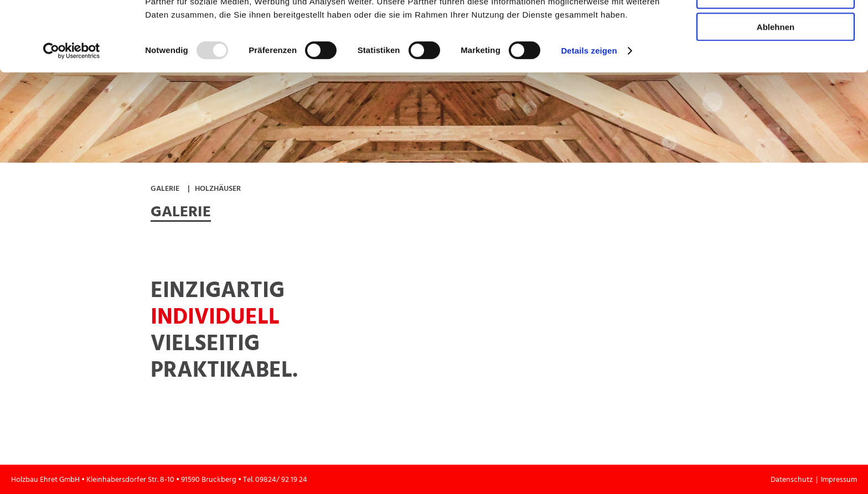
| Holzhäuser (214, 188)
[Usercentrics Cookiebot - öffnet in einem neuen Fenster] (72, 116)
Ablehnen (776, 92)
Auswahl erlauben (776, 60)
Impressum (839, 479)
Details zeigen (589, 116)
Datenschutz (793, 479)
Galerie (165, 188)
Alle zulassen (775, 27)
